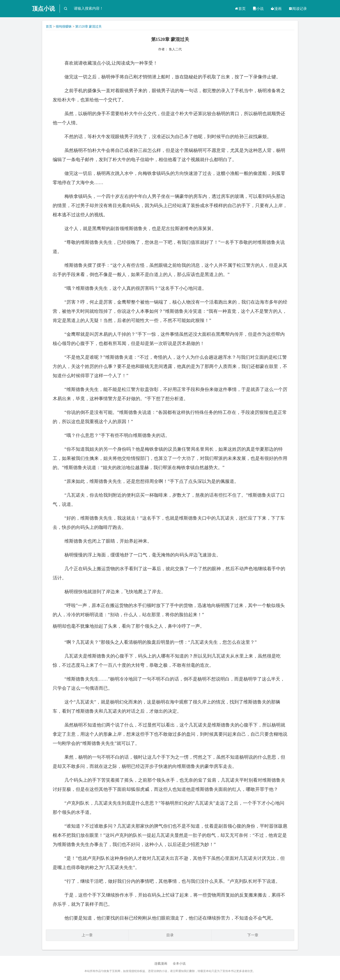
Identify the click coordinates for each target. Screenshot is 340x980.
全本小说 (179, 964)
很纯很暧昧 (64, 27)
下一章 (253, 935)
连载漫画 (161, 964)
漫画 (276, 9)
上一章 (87, 935)
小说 (258, 9)
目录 (170, 935)
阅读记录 (298, 9)
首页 (240, 9)
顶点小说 (43, 9)
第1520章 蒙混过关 (89, 27)
